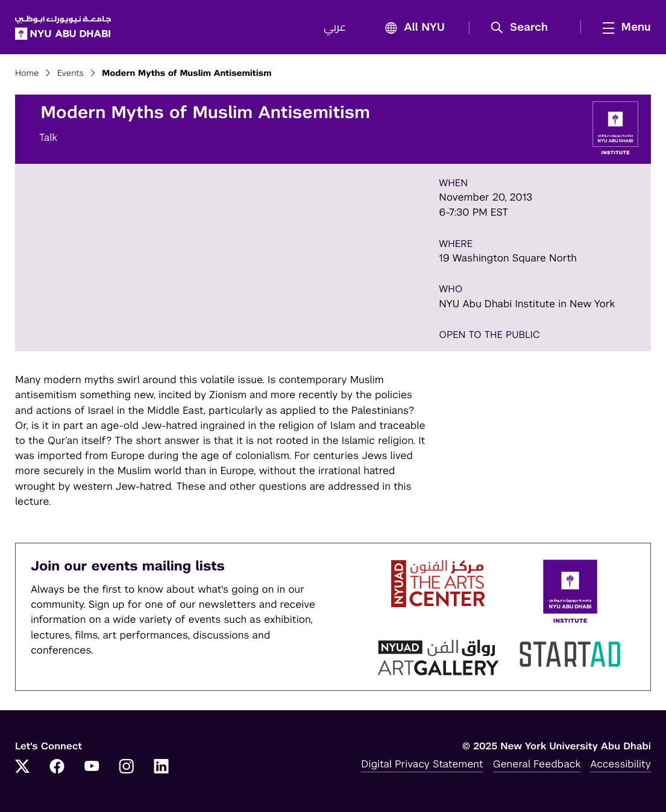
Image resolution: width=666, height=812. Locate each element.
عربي (335, 28)
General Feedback (537, 764)
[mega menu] (623, 27)
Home (27, 73)
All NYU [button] (411, 28)
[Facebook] (57, 767)
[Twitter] (22, 767)
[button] (523, 28)
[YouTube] (92, 767)
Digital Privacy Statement (422, 764)
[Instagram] (127, 767)
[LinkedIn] (162, 767)
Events (71, 73)
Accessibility (620, 764)
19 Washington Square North (508, 258)
